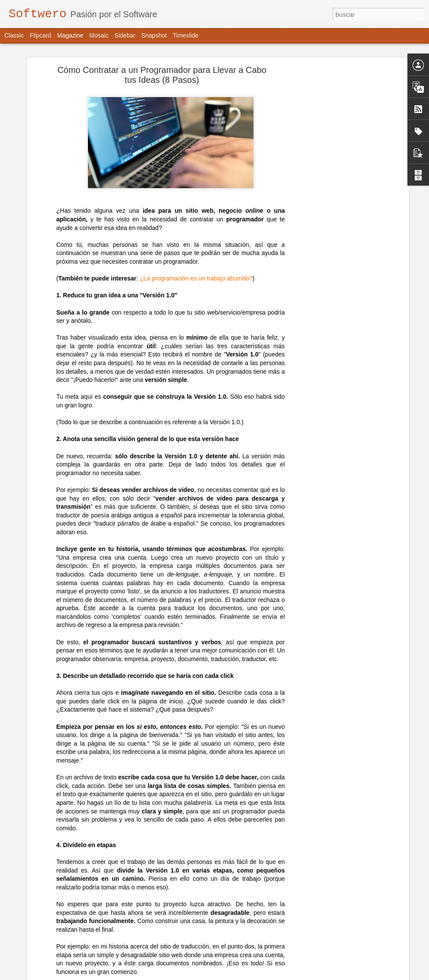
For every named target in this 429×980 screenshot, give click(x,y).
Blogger (298, 975)
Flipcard (41, 35)
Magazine (70, 35)
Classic (14, 35)
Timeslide (186, 35)
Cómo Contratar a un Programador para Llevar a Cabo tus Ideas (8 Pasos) (162, 66)
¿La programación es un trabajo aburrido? (196, 270)
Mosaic (99, 35)
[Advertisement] (332, 195)
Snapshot (154, 35)
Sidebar (125, 35)
